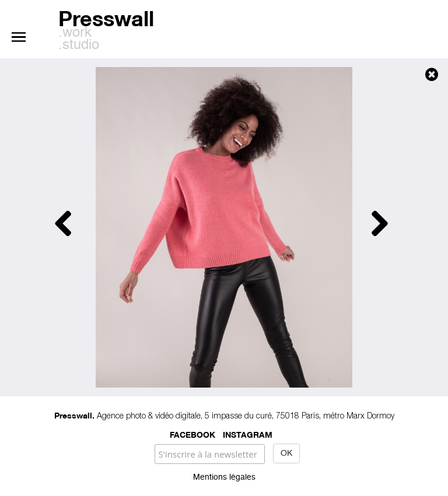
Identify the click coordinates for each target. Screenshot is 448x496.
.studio (79, 45)
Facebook (192, 434)
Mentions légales (224, 477)
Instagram (248, 434)
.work (75, 33)
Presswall (106, 17)
